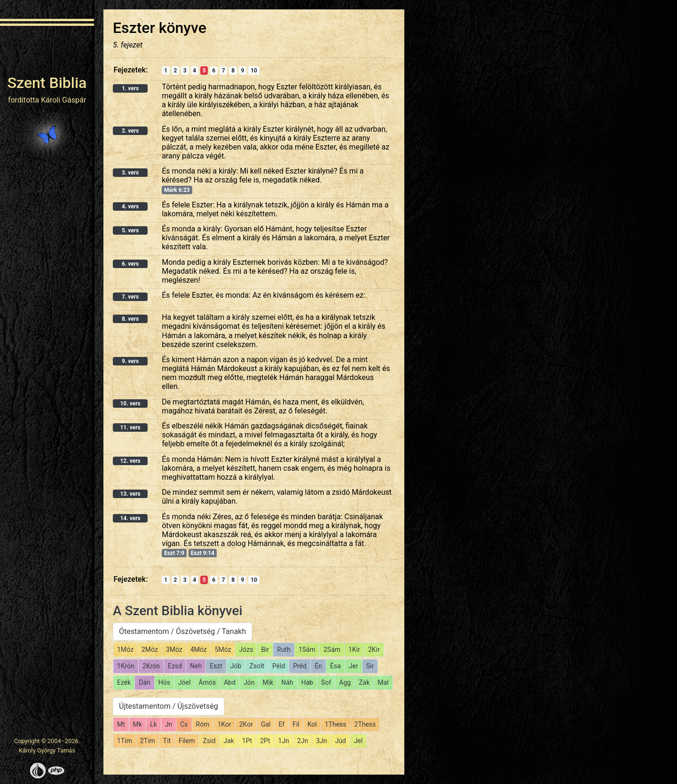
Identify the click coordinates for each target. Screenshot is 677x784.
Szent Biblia (47, 83)
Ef (281, 724)
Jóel (185, 682)
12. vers (130, 461)
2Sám (332, 649)
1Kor (224, 724)
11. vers (130, 428)
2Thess (365, 724)
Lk (154, 724)
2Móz (150, 649)
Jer (354, 666)
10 (254, 71)
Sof (326, 682)
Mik (268, 682)
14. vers (130, 518)
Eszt (216, 666)
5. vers (130, 230)
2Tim (148, 741)
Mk (138, 724)
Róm (203, 724)
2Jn (303, 741)
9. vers (130, 361)
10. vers (130, 404)
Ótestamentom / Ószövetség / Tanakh (182, 631)
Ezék (124, 682)
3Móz (174, 649)
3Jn (321, 741)
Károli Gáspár (63, 100)
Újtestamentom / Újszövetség (169, 706)
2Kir (374, 649)
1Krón (126, 666)
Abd (230, 682)
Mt (121, 724)
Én (318, 666)
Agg (345, 682)
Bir (265, 649)
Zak (364, 682)
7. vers (130, 297)
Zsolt (257, 666)
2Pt (265, 741)
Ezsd (175, 666)
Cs (184, 724)
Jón (249, 682)
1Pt (247, 741)
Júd (341, 741)
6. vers (130, 264)
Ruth (284, 649)
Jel (358, 741)
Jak (228, 741)
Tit (167, 741)
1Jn (284, 741)
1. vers (130, 88)
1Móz (125, 649)
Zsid (209, 741)
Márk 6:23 (177, 190)
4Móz (199, 649)
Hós (164, 682)
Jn (169, 724)
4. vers (130, 206)
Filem (187, 741)
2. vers (130, 131)
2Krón (151, 666)
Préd (300, 666)
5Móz (223, 649)
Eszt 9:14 (203, 553)
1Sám (307, 649)
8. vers (130, 319)
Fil (296, 724)
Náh (287, 682)
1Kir (354, 649)
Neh (196, 666)
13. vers (130, 494)
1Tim (125, 741)
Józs (246, 649)
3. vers (130, 173)
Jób (236, 666)
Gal (266, 724)
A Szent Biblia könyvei (178, 611)
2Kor (246, 724)
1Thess (336, 724)
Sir (370, 666)
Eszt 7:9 (174, 553)
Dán (145, 682)
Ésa (335, 666)
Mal (383, 682)
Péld (279, 666)
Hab (307, 682)
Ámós (208, 682)
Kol (312, 724)
